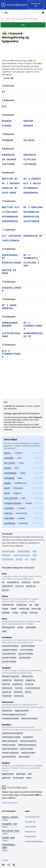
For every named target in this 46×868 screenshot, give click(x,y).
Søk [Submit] (23, 25)
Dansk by (6, 684)
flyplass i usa (31, 264)
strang (7, 126)
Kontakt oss (30, 822)
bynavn (7, 121)
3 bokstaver (8, 100)
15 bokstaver (9, 299)
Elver (35, 555)
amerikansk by (10, 257)
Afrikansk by (27, 676)
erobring (8, 513)
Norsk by (19, 688)
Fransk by (29, 684)
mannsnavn (31, 193)
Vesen (29, 778)
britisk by (10, 179)
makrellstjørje (10, 473)
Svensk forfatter (9, 657)
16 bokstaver (9, 317)
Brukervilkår (31, 837)
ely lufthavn (11, 236)
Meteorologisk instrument (14, 714)
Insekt (14, 608)
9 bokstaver (8, 173)
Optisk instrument (30, 718)
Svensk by (18, 692)
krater (28, 121)
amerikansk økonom (10, 324)
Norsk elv (19, 586)
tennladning (10, 523)
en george (9, 160)
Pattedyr (6, 612)
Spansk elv (31, 586)
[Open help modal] (12, 78)
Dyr (27, 559)
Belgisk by (30, 680)
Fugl (36, 605)
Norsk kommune (33, 688)
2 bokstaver (8, 86)
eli (4, 107)
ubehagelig (9, 478)
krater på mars (9, 272)
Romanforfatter (9, 654)
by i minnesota (31, 257)
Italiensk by (7, 688)
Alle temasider (8, 551)
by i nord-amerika (10, 307)
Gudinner (6, 778)
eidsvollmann (11, 263)
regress (7, 453)
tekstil (7, 488)
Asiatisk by (7, 680)
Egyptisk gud (8, 774)
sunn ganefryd (11, 498)
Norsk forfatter (27, 650)
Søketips (7, 78)
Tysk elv (5, 590)
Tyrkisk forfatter (9, 661)
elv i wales (32, 183)
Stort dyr (34, 612)
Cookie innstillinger (34, 841)
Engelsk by (18, 684)
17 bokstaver (9, 345)
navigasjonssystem (13, 503)
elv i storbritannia (11, 354)
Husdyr (5, 608)
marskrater (31, 217)
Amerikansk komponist (13, 733)
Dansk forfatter (28, 646)
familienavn (11, 241)
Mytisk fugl (24, 608)
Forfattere (6, 555)
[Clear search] (43, 13)
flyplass (30, 160)
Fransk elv (26, 582)
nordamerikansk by (33, 335)
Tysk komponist (9, 756)
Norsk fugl (36, 608)
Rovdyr (15, 612)
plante (7, 493)
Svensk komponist (10, 753)
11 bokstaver (9, 230)
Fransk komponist (28, 741)
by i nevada (11, 183)
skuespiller (9, 458)
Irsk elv (36, 582)
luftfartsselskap (11, 335)
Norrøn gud (18, 778)
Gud (30, 774)
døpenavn (30, 155)
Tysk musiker (24, 756)
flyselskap (10, 212)
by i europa (32, 179)
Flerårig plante (8, 627)
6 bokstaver (8, 115)
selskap (29, 140)
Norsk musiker (27, 749)
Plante (20, 627)
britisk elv (11, 207)
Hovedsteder (8, 559)
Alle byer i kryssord (11, 676)
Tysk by (28, 692)
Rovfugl (24, 612)
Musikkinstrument (10, 718)
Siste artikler (31, 827)
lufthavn (30, 164)
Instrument (7, 710)
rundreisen (9, 508)
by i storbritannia (33, 326)
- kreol (11, 831)
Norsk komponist (10, 749)
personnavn (10, 221)
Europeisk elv (13, 582)
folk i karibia (10, 463)
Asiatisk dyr (22, 605)
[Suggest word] (36, 5)
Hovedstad (7, 696)
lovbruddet (9, 518)
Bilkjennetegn (24, 551)
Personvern (30, 832)
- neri (10, 824)
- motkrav (10, 817)
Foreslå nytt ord (32, 817)
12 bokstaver (9, 249)
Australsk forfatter (10, 646)
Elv (3, 582)
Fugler (33, 559)
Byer (35, 551)
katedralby (31, 212)
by (4, 92)
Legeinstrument (22, 710)
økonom (28, 126)
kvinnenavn (10, 217)
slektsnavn (31, 221)
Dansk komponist (10, 741)
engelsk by (10, 188)
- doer (8, 837)
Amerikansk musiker (11, 737)
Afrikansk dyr (8, 605)
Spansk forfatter (26, 654)
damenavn (8, 155)
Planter (19, 559)
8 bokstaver (8, 149)
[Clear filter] (23, 19)
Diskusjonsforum (10, 803)
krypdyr (7, 483)
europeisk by (33, 236)
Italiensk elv (7, 586)
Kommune (19, 696)
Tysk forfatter (25, 657)
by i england (33, 207)
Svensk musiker (28, 753)
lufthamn (8, 164)
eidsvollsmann (11, 289)
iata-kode (9, 193)
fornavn (7, 140)
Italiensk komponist (27, 745)
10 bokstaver (9, 201)
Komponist (28, 737)
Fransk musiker (9, 745)
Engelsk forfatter (10, 650)
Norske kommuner (22, 555)
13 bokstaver (9, 282)
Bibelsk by (19, 680)
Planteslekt (31, 627)
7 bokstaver (8, 134)
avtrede (7, 468)
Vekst (4, 631)
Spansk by (7, 692)
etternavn (31, 188)
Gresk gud (21, 774)
